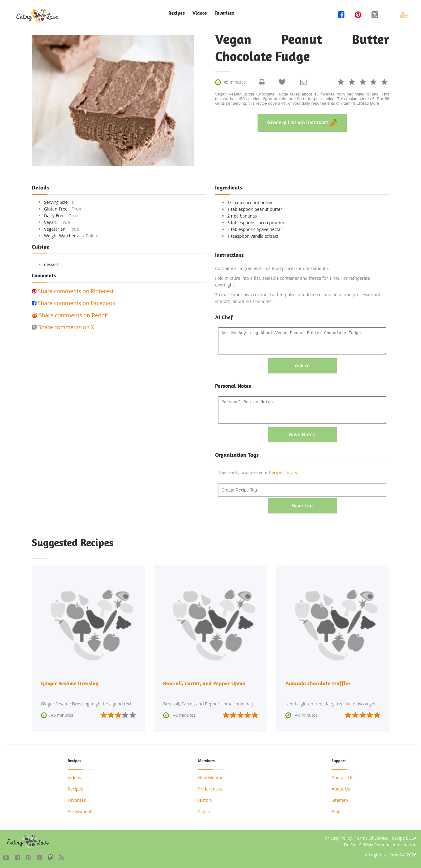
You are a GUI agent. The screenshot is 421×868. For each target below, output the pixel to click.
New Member (211, 777)
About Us (341, 789)
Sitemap (340, 800)
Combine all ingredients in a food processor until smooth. (272, 268)
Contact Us (342, 777)
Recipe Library (283, 472)
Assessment (80, 811)
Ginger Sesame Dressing (70, 683)
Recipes (177, 13)
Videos (200, 13)
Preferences (210, 789)
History (205, 800)
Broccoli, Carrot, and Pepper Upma (204, 683)
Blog (336, 811)
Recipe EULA (404, 838)
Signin (204, 811)
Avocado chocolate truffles (318, 683)
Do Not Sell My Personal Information (380, 844)
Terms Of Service (372, 838)
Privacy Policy (338, 838)
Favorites (224, 13)
